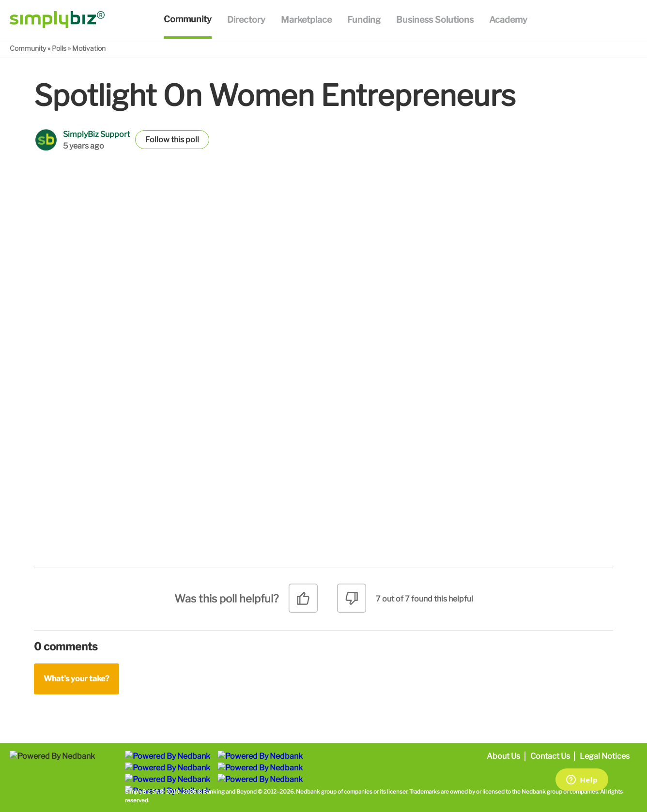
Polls (59, 48)
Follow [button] (157, 140)
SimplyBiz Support (96, 134)
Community (28, 48)
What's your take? (77, 679)
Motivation (89, 48)
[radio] (303, 602)
